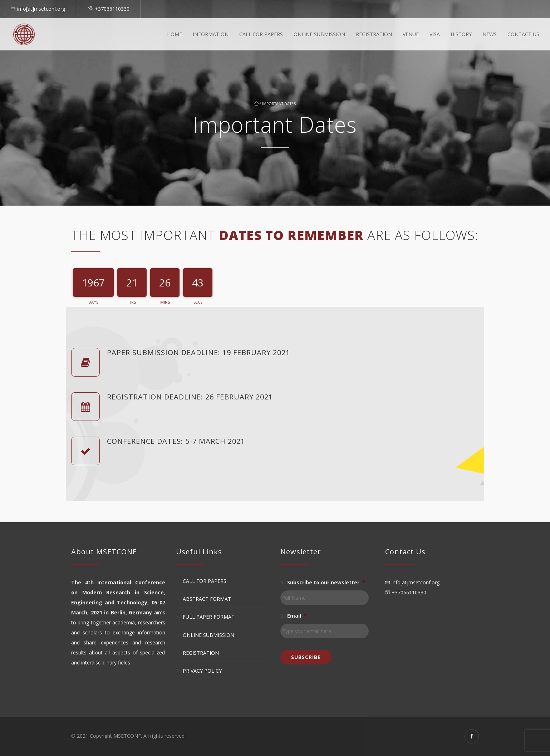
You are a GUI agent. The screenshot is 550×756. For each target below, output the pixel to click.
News (490, 34)
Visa (435, 34)
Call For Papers (261, 34)
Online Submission (319, 34)
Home (175, 34)
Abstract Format (207, 599)
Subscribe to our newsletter (326, 583)
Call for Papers (205, 581)
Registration (374, 34)
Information (211, 34)
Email (297, 616)
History (461, 34)
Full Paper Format (209, 617)
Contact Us (523, 34)
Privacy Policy (202, 671)
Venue (411, 34)
